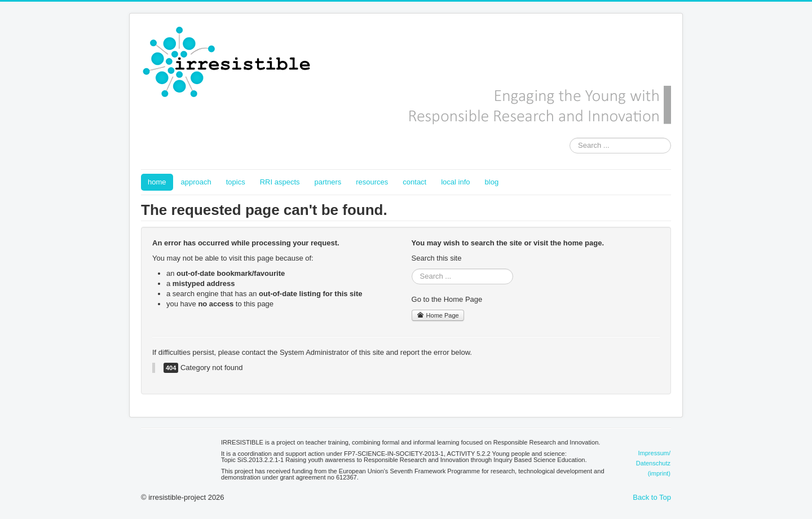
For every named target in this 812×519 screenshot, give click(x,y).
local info (455, 182)
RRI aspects (280, 182)
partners (328, 182)
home (157, 182)
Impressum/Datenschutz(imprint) (653, 463)
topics (236, 182)
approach (196, 182)
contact (414, 182)
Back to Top (652, 497)
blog (492, 182)
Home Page (438, 315)
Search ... (570, 138)
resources (372, 182)
